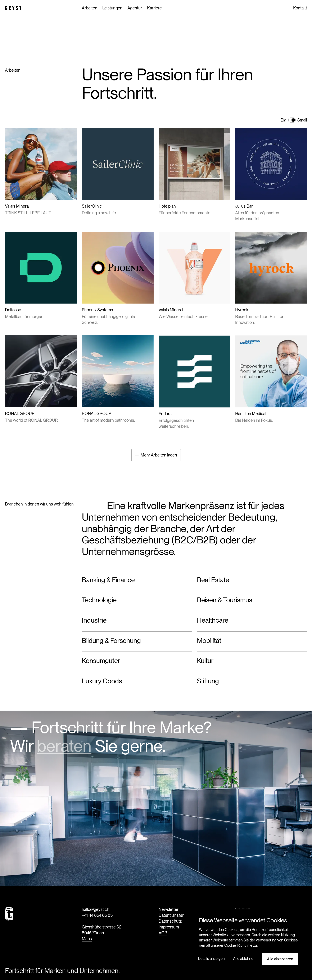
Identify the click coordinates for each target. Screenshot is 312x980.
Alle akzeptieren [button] (280, 959)
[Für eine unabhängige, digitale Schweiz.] (118, 279)
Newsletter (169, 910)
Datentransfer (171, 915)
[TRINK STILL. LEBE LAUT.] (41, 172)
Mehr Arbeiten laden (156, 455)
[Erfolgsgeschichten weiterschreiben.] (195, 403)
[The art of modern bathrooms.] (118, 400)
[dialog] (248, 942)
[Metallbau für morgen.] (41, 276)
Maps (87, 939)
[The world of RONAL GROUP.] (41, 396)
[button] (213, 959)
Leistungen (112, 11)
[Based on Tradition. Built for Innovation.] (271, 277)
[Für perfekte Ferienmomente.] (195, 172)
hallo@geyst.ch (96, 910)
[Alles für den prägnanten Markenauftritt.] (271, 175)
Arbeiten (90, 8)
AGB (163, 933)
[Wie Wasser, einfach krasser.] (195, 275)
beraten (64, 746)
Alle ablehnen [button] (244, 959)
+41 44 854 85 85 (97, 915)
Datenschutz (170, 921)
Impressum (169, 927)
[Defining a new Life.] (118, 172)
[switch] (292, 120)
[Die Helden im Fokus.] (271, 400)
